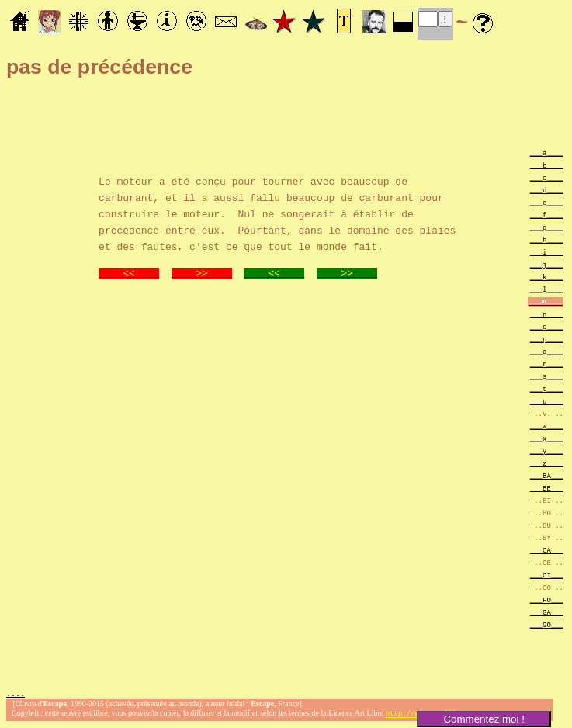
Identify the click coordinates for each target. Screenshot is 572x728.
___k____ (547, 277)
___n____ (547, 314)
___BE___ (547, 488)
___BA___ (547, 475)
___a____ (547, 153)
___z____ (547, 463)
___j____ (547, 264)
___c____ (547, 177)
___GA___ (547, 612)
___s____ (547, 376)
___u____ (547, 401)
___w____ (547, 426)
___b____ (547, 165)
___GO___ (547, 624)
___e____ (547, 202)
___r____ (547, 364)
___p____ (547, 339)
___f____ (547, 215)
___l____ (547, 289)
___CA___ (547, 550)
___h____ (547, 239)
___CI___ (547, 575)
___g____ (547, 227)
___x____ (547, 438)
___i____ (547, 252)
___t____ (547, 388)
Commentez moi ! (484, 719)
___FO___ (547, 600)
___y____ (547, 451)
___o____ (547, 326)
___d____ (547, 190)
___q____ (547, 351)
